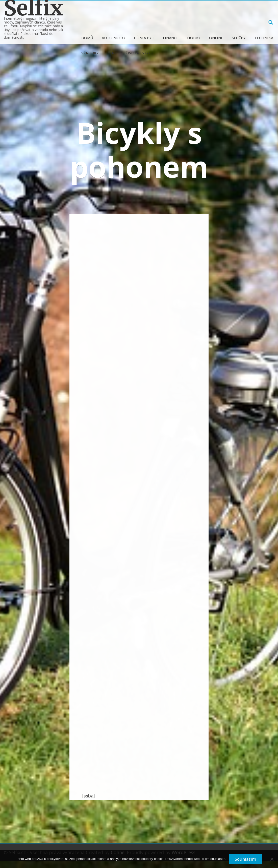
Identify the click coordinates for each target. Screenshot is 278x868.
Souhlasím (245, 859)
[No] (272, 861)
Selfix (33, 8)
